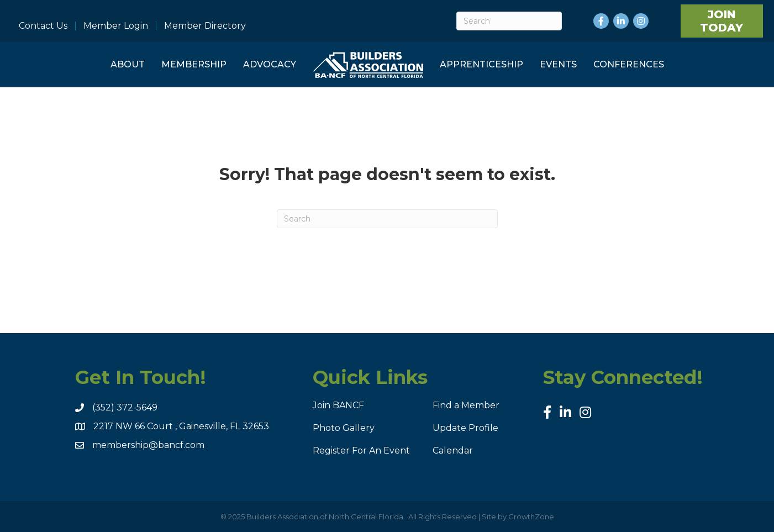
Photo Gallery (344, 428)
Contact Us (43, 26)
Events (558, 64)
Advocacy (270, 64)
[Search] (509, 21)
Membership (194, 64)
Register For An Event (361, 451)
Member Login (116, 26)
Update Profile (465, 428)
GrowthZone (531, 517)
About (128, 64)
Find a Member (466, 405)
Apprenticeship (481, 64)
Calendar (453, 451)
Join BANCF (338, 405)
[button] (722, 21)
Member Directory (205, 26)
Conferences (629, 64)
